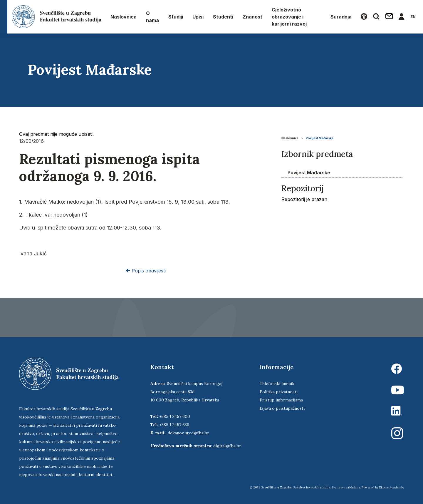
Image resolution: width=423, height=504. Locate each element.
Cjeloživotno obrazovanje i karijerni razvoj (289, 17)
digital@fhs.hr (227, 446)
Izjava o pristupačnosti (282, 408)
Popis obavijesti (146, 271)
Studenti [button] (223, 17)
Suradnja (341, 17)
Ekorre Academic (392, 487)
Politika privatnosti (279, 392)
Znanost (252, 17)
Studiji (176, 17)
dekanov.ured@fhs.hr (188, 433)
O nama (152, 17)
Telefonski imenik (277, 384)
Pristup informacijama (281, 400)
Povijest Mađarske (320, 138)
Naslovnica (124, 17)
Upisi (198, 17)
